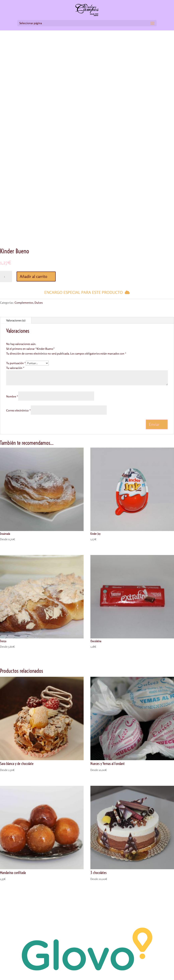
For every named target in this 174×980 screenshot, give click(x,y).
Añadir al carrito (34, 276)
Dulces (39, 303)
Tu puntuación (16, 363)
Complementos (24, 303)
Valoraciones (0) (16, 320)
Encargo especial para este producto (84, 292)
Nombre (12, 396)
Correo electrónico (18, 410)
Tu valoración (15, 368)
